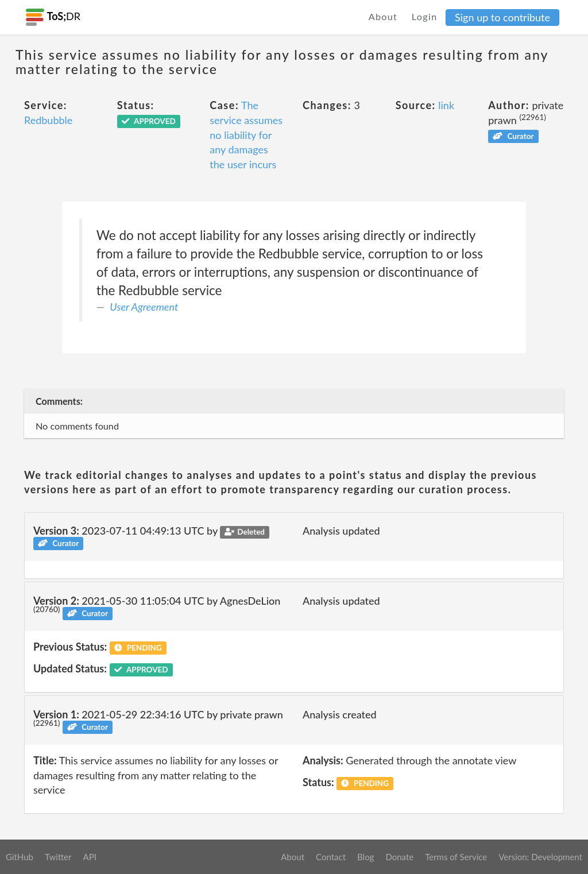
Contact (331, 857)
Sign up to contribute (502, 17)
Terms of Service (456, 857)
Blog (365, 857)
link (446, 105)
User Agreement (144, 307)
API (89, 857)
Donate (399, 857)
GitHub (20, 857)
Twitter (58, 857)
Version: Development (540, 857)
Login (425, 16)
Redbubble (48, 120)
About (383, 16)
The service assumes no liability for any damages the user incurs (246, 135)
